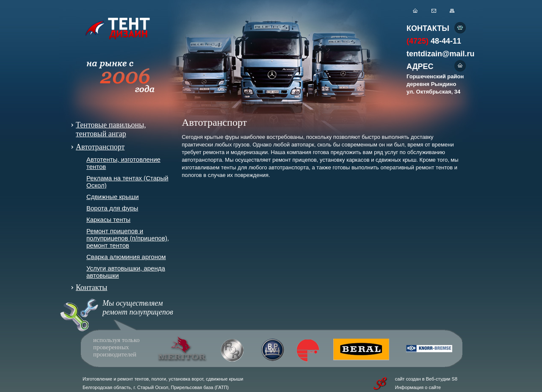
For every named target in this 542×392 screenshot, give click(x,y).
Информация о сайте (418, 387)
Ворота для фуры (112, 208)
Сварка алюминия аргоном (126, 257)
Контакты (91, 287)
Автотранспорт (100, 147)
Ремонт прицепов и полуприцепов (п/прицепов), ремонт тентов (128, 238)
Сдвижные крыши (113, 197)
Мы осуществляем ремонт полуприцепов (138, 308)
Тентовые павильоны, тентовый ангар (111, 129)
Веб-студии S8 (442, 379)
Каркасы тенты (108, 219)
